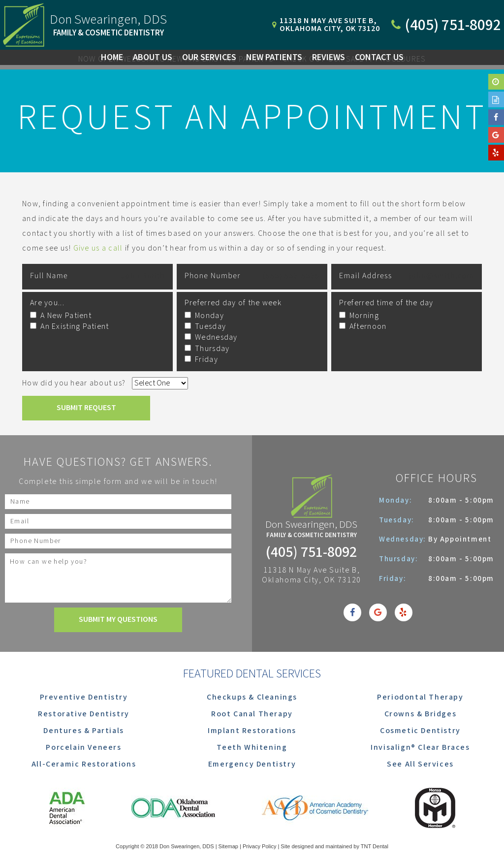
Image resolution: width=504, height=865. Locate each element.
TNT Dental (375, 846)
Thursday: (400, 559)
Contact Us (379, 57)
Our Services (209, 57)
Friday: (394, 579)
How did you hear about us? (74, 383)
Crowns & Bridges (421, 714)
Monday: (397, 500)
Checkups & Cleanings (252, 697)
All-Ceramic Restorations (84, 764)
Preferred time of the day (386, 303)
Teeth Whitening (252, 748)
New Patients (274, 57)
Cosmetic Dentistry (420, 731)
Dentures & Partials (83, 731)
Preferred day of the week (233, 303)
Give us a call (98, 248)
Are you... (47, 303)
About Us (153, 57)
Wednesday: (404, 539)
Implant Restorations (252, 731)
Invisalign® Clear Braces (420, 748)
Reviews (329, 57)
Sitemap (228, 846)
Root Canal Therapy (252, 714)
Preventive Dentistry (84, 697)
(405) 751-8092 (311, 553)
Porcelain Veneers (83, 748)
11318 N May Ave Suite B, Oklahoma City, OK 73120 (312, 576)
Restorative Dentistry (84, 714)
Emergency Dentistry (252, 764)
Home (112, 57)
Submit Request (86, 408)
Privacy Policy (259, 846)
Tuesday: (398, 520)
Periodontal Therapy (420, 697)
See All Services (420, 764)
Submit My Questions (118, 620)
